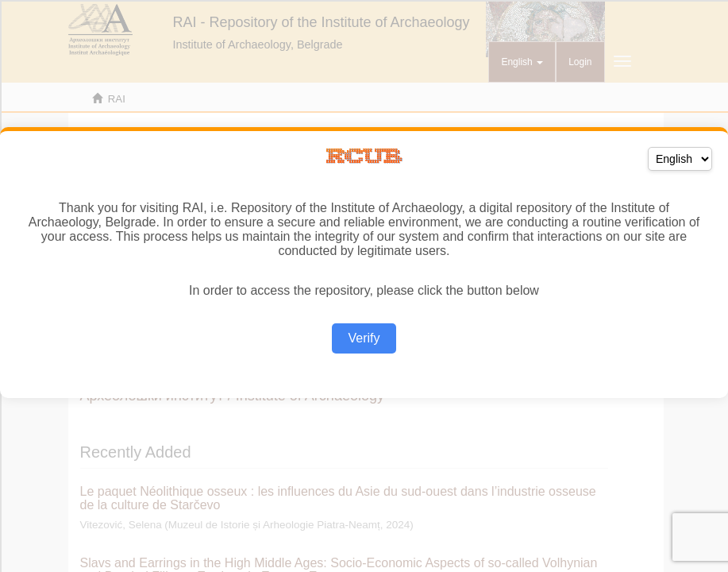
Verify (364, 338)
